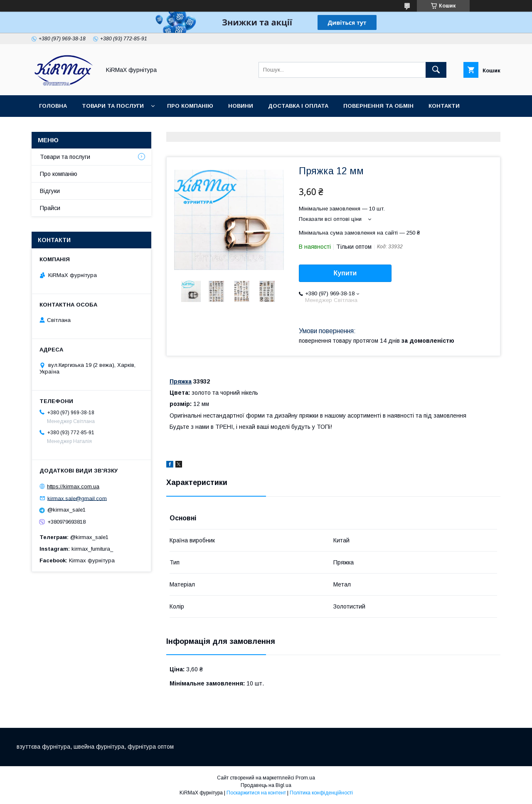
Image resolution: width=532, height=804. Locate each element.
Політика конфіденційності (321, 793)
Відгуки (50, 191)
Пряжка (181, 381)
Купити (345, 273)
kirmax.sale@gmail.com (77, 498)
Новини (241, 106)
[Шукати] (436, 70)
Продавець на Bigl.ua (266, 785)
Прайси (50, 208)
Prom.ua (305, 778)
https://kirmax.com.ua (73, 486)
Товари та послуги (113, 106)
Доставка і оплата (298, 106)
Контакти (444, 106)
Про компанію (190, 106)
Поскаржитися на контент (256, 793)
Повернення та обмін (378, 106)
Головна (53, 106)
